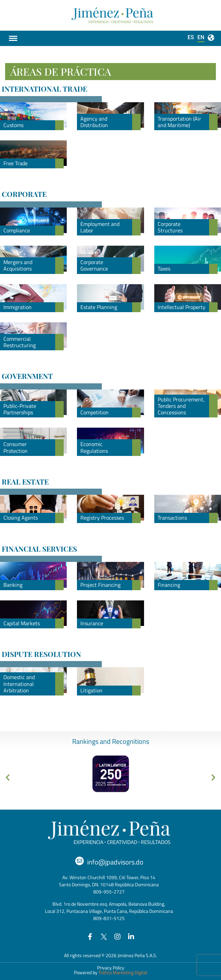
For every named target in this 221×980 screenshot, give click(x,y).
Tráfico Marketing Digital (123, 972)
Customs (13, 125)
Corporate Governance (94, 265)
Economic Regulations (94, 447)
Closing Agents (21, 518)
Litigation (91, 690)
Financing (169, 585)
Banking (13, 585)
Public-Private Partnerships (20, 409)
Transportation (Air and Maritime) (179, 122)
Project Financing (100, 585)
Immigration (18, 307)
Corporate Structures (170, 227)
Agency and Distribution (94, 122)
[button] (8, 777)
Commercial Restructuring (20, 342)
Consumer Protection (15, 447)
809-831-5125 (109, 918)
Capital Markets (22, 623)
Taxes (164, 269)
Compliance (17, 230)
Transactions (172, 518)
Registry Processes (102, 518)
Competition (94, 412)
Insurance (92, 623)
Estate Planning (99, 307)
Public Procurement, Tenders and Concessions (181, 406)
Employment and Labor (100, 227)
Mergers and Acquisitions (18, 265)
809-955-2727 (109, 892)
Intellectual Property (181, 307)
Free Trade (15, 163)
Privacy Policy (111, 968)
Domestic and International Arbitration (19, 684)
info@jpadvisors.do (115, 862)
